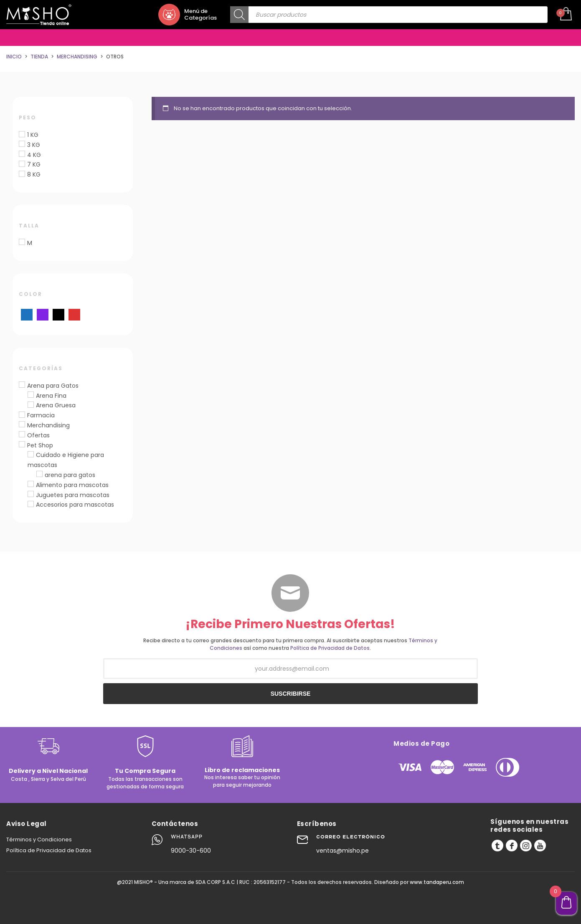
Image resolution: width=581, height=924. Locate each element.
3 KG (34, 145)
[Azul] (27, 314)
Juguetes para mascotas (73, 495)
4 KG (34, 155)
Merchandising (48, 425)
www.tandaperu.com (437, 882)
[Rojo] (74, 314)
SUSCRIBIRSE (291, 694)
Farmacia (41, 415)
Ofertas (38, 435)
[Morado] (43, 314)
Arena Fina (51, 396)
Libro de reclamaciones (242, 770)
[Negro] (58, 314)
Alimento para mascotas (72, 485)
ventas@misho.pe (343, 851)
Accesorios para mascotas (75, 505)
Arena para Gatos (53, 386)
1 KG (33, 135)
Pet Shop (40, 445)
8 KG (34, 174)
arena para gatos (70, 475)
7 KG (34, 164)
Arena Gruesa (56, 405)
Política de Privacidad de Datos (330, 648)
